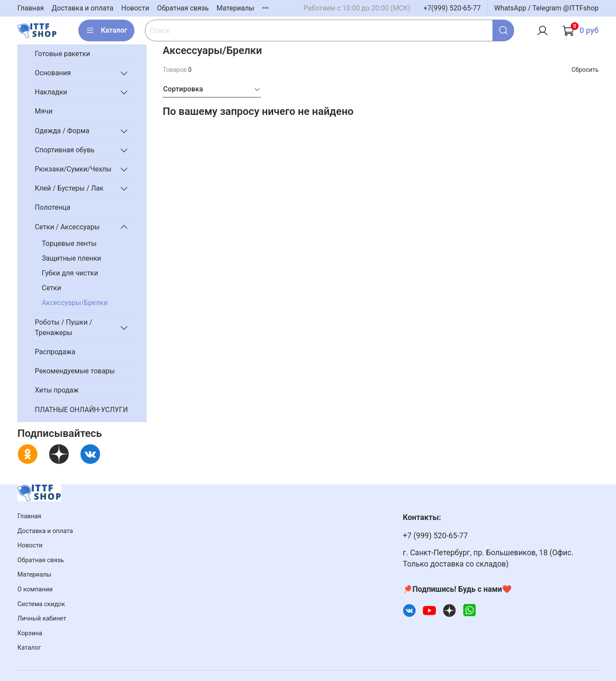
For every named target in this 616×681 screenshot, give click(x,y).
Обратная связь (183, 8)
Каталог (106, 30)
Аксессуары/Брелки (75, 303)
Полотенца (53, 207)
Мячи (44, 111)
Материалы (236, 8)
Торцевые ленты (69, 243)
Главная (31, 8)
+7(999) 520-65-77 (452, 8)
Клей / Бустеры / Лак (69, 188)
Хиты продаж (57, 390)
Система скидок (41, 604)
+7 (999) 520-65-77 (435, 536)
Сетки (51, 288)
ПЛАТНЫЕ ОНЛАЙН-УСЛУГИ (81, 410)
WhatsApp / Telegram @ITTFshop (546, 8)
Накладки (51, 92)
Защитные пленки (72, 258)
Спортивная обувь (65, 150)
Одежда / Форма (62, 131)
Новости (135, 8)
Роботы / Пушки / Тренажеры (64, 327)
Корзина (30, 633)
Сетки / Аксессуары (67, 227)
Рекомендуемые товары (75, 371)
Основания (53, 73)
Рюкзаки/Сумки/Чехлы (73, 169)
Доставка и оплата (83, 8)
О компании (35, 589)
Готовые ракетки (62, 54)
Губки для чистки (70, 273)
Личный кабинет (42, 619)
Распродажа (55, 352)
